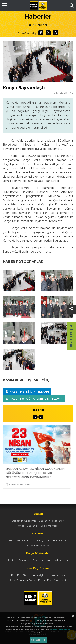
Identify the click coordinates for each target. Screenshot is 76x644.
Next (41, 417)
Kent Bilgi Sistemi (21, 575)
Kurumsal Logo (36, 540)
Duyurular (38, 560)
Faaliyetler (25, 560)
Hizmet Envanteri (57, 540)
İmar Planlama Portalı (23, 580)
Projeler (12, 560)
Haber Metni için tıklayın (27, 392)
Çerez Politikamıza (61, 630)
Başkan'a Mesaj (49, 526)
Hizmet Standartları (38, 545)
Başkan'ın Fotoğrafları (51, 521)
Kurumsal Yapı (17, 540)
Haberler (41, 25)
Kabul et (38, 640)
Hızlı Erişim (71, 336)
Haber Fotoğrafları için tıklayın (34, 399)
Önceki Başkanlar (28, 526)
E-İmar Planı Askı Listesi (52, 580)
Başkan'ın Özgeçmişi (24, 521)
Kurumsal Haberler (57, 560)
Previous (35, 417)
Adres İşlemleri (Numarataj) (49, 575)
